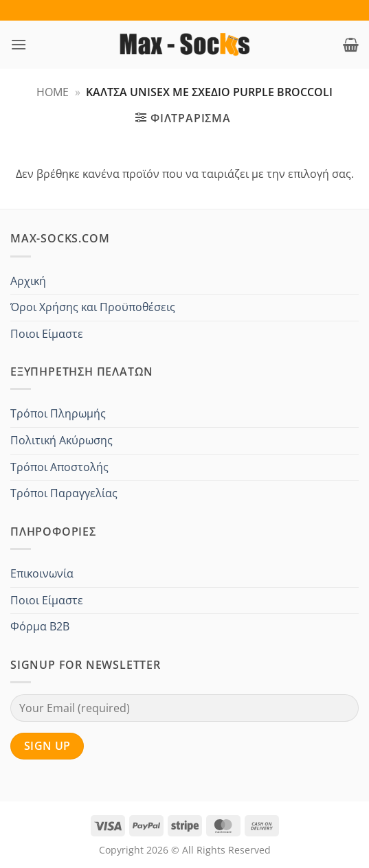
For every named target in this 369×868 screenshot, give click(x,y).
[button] (19, 44)
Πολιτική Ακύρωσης (61, 440)
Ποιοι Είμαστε (47, 334)
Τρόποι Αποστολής (59, 467)
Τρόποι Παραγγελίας (64, 493)
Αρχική (28, 281)
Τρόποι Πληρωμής (58, 413)
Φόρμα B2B (40, 626)
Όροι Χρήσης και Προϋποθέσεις (93, 307)
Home (53, 92)
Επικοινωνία (42, 573)
